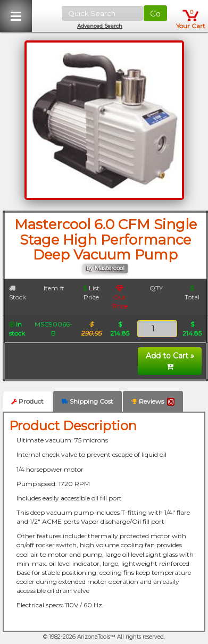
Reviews (153, 402)
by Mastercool (105, 268)
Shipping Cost (88, 401)
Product (27, 401)
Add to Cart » (170, 361)
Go (155, 14)
